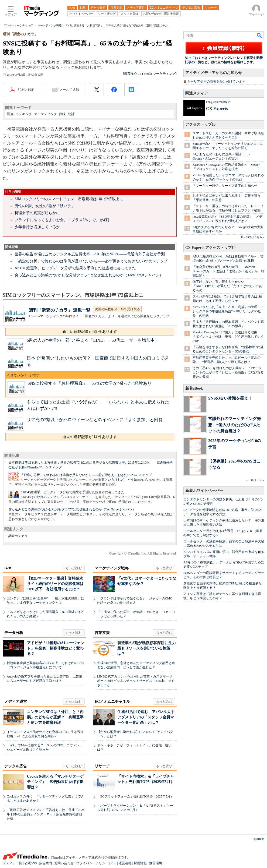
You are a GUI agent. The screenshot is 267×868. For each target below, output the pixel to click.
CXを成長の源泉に (218, 102)
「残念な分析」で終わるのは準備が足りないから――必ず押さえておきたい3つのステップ (91, 261)
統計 (71, 114)
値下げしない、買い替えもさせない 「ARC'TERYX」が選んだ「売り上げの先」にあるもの (227, 286)
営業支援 (102, 633)
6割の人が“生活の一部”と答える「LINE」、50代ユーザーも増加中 (91, 340)
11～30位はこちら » (253, 237)
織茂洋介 (131, 74)
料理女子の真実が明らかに (37, 213)
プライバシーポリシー (92, 863)
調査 (10, 114)
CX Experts (217, 109)
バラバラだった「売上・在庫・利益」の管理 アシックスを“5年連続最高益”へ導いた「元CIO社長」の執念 (228, 311)
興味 (62, 114)
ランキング (24, 114)
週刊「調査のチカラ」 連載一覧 (60, 310)
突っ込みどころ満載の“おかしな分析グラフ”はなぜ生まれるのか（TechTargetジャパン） (89, 275)
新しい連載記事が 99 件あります (90, 332)
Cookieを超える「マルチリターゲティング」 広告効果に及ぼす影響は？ (55, 782)
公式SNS (30, 863)
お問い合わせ (64, 863)
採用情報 (140, 863)
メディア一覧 (12, 863)
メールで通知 (69, 90)
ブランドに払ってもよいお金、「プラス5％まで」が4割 (62, 220)
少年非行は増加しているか (37, 227)
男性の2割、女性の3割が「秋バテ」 (45, 206)
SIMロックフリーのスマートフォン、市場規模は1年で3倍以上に (69, 199)
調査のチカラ (18, 536)
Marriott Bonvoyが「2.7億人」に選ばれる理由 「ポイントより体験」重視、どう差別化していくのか (228, 337)
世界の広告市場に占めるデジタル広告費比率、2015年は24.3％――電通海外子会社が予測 (90, 254)
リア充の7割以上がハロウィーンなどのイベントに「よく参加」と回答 (95, 420)
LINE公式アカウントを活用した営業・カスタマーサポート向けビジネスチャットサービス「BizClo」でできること (136, 681)
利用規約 (259, 839)
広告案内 (46, 863)
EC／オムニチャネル (112, 702)
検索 (260, 35)
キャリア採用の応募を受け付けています (216, 82)
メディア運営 (16, 702)
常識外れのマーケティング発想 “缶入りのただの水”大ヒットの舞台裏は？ (235, 425)
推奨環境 (156, 863)
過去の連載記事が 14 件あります (90, 437)
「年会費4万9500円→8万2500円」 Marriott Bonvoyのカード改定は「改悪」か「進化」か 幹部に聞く (228, 271)
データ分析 (14, 633)
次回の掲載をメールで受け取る (117, 309)
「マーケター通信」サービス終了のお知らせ (225, 186)
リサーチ (102, 766)
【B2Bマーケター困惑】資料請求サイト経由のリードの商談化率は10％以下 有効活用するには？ (55, 584)
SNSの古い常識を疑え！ (230, 398)
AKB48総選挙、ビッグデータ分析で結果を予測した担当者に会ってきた (75, 268)
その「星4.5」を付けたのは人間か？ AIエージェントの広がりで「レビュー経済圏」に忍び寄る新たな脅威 (228, 372)
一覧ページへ (256, 480)
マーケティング (46, 114)
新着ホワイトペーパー (204, 491)
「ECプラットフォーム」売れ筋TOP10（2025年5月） (135, 796)
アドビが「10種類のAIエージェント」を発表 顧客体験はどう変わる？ (56, 648)
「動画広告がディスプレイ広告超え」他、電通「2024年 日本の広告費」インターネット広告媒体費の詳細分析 (46, 814)
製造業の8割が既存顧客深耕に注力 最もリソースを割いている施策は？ (148, 648)
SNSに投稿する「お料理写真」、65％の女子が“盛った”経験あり (90, 383)
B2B (8, 568)
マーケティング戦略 (112, 568)
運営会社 (125, 863)
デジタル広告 (16, 766)
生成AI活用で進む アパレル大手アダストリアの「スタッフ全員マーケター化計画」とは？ (146, 717)
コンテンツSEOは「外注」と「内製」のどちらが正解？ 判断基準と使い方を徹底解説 (55, 717)
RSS (113, 863)
